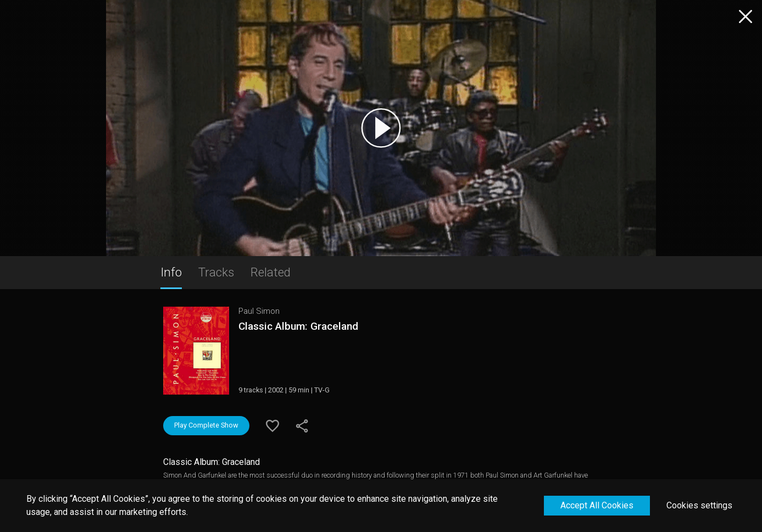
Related (271, 272)
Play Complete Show (206, 425)
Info (171, 272)
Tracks (216, 272)
